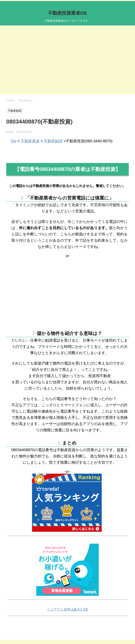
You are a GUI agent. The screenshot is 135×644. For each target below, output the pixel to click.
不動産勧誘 (53, 141)
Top (13, 141)
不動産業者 (30, 141)
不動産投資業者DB (67, 13)
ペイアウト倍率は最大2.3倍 (67, 609)
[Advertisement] (67, 63)
